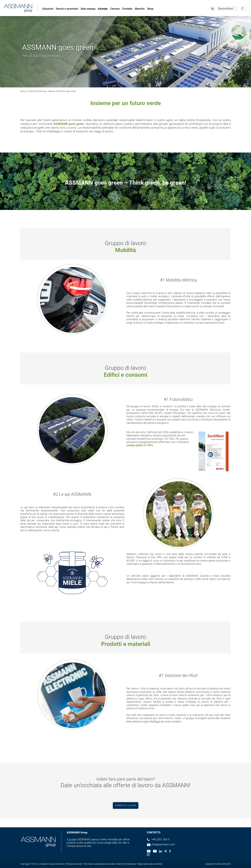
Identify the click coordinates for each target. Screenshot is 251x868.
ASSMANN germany (38, 91)
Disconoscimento (57, 864)
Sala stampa (88, 9)
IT (242, 9)
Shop (150, 9)
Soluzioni (48, 9)
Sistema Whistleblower (126, 864)
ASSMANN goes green (66, 91)
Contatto (127, 9)
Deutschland (225, 9)
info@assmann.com (163, 844)
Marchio (140, 9)
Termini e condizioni (39, 864)
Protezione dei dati (74, 864)
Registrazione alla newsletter (150, 864)
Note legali (25, 864)
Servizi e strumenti (67, 9)
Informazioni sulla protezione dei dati (99, 864)
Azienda (103, 9)
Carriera (115, 9)
